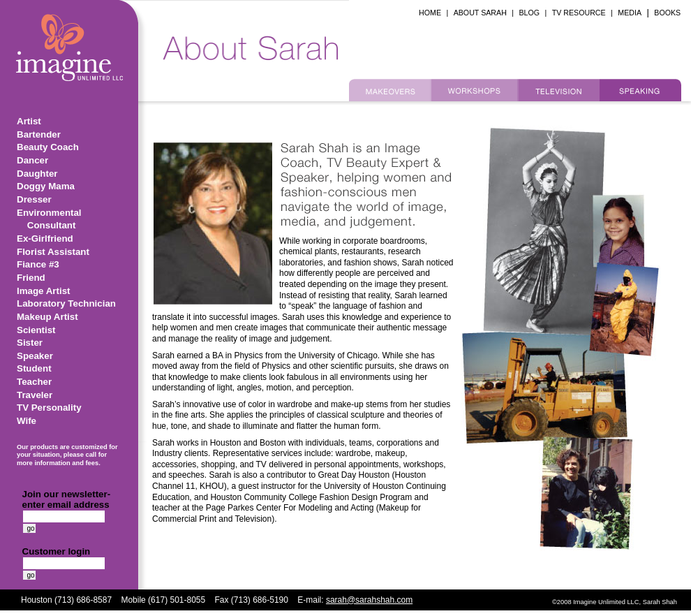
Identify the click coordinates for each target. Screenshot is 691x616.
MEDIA (630, 13)
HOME (430, 13)
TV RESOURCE (579, 13)
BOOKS (667, 13)
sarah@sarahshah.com (369, 600)
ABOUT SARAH (480, 13)
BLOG (529, 13)
